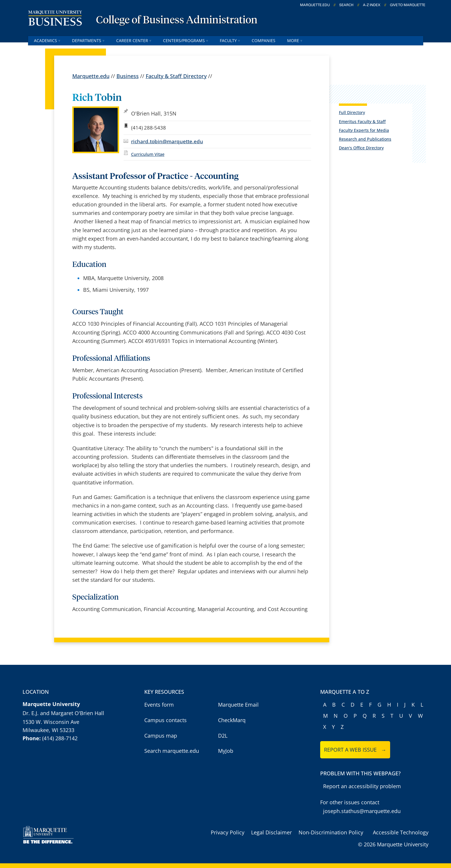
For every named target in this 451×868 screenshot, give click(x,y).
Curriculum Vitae (148, 154)
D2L (223, 736)
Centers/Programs (186, 40)
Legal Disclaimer (271, 832)
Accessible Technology (401, 832)
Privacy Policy (228, 832)
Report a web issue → (355, 750)
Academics (47, 40)
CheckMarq (232, 720)
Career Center (134, 40)
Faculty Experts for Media (364, 130)
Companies (264, 40)
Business (128, 76)
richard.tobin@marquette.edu (167, 141)
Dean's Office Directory (361, 148)
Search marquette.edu (172, 751)
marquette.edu (315, 5)
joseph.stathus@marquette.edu (362, 811)
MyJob (226, 751)
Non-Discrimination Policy (331, 832)
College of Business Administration (177, 20)
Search (346, 5)
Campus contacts (166, 720)
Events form (159, 705)
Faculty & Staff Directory (176, 76)
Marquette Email (238, 705)
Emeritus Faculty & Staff (362, 121)
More (295, 40)
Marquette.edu (91, 76)
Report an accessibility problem (362, 786)
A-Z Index (372, 5)
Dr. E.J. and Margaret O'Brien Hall (63, 713)
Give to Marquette (408, 5)
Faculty (230, 40)
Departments (88, 40)
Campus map (161, 736)
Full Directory (352, 112)
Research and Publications (365, 139)
